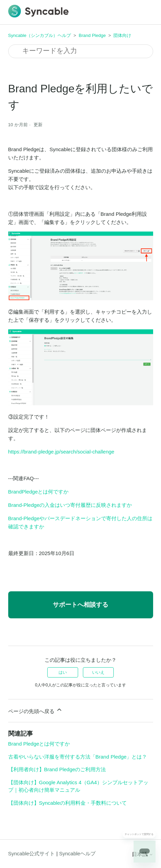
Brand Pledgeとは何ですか (39, 744)
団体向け (122, 35)
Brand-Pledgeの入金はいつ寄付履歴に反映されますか (70, 505)
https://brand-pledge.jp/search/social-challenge (61, 452)
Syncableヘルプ (77, 853)
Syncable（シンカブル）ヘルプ (40, 35)
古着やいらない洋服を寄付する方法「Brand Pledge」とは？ (78, 757)
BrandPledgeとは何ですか (39, 492)
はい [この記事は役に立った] (63, 672)
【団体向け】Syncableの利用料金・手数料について (68, 803)
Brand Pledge (92, 35)
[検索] (81, 51)
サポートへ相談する (80, 605)
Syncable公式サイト (32, 853)
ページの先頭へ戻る (35, 710)
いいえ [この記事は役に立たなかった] (98, 672)
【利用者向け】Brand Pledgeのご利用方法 (57, 769)
